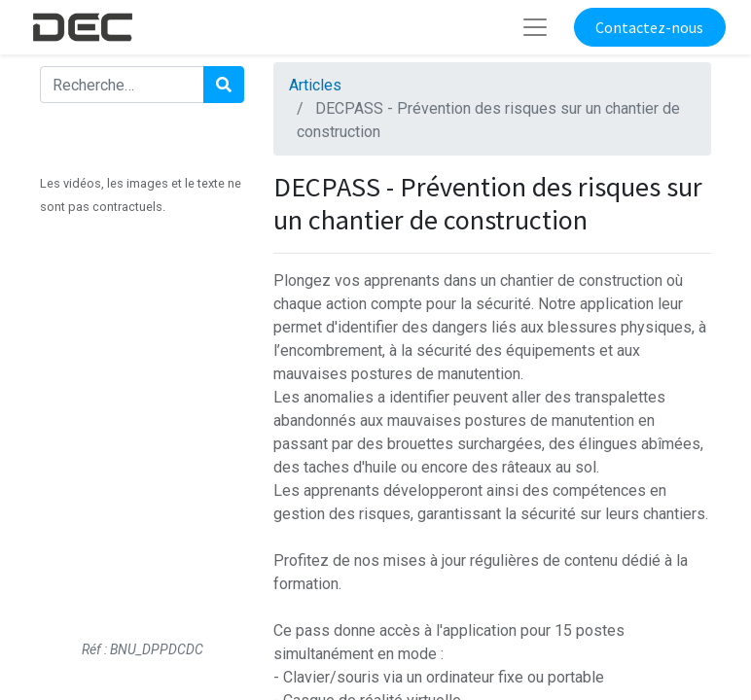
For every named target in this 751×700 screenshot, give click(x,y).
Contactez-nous (649, 27)
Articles (315, 85)
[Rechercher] (224, 85)
